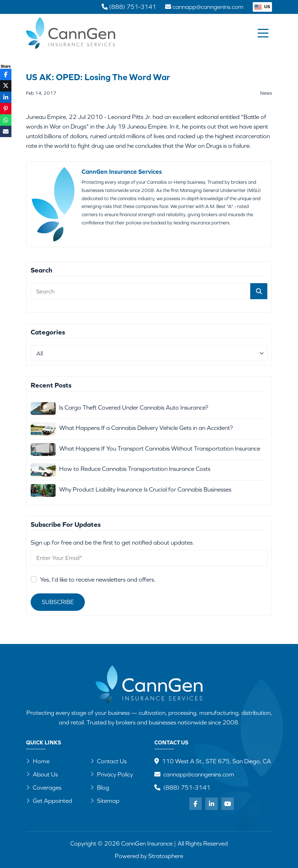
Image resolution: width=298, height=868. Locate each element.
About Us (42, 774)
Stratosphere (166, 856)
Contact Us (108, 761)
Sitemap (105, 801)
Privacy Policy (112, 774)
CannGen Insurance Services (122, 172)
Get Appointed (49, 801)
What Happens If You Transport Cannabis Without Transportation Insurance (160, 448)
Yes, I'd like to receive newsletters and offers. (98, 579)
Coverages (44, 788)
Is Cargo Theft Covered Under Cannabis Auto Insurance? (134, 407)
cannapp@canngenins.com (199, 774)
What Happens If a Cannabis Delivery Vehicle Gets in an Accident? (146, 428)
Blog (100, 788)
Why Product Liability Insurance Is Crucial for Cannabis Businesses (145, 489)
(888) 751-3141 (187, 788)
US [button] (262, 7)
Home (38, 761)
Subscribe (58, 602)
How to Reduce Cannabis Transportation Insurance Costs (135, 469)
